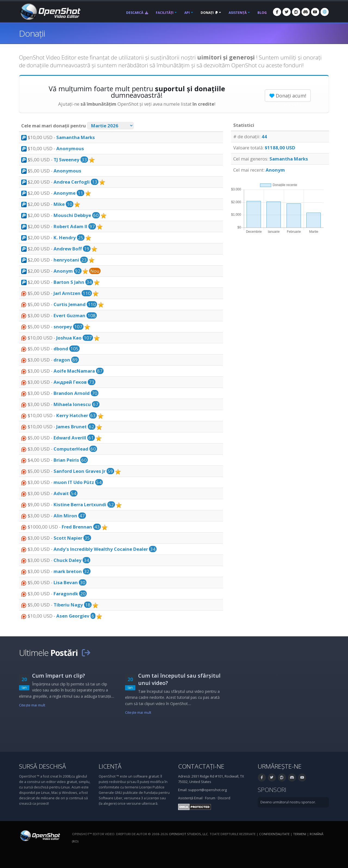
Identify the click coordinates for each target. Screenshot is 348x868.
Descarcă (137, 13)
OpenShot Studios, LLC (188, 834)
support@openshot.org (207, 790)
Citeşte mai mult (32, 705)
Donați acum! (288, 96)
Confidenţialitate (274, 834)
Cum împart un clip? (59, 676)
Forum (210, 798)
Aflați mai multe (288, 105)
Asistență (238, 13)
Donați (209, 13)
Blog (262, 13)
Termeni (300, 834)
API (187, 13)
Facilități (165, 13)
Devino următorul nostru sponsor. (288, 802)
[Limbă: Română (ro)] (325, 12)
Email (198, 798)
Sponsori (272, 790)
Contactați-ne (201, 766)
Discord (224, 798)
